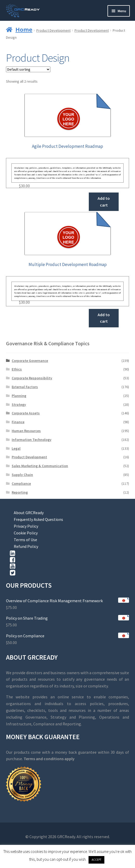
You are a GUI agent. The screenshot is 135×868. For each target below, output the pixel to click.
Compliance (21, 483)
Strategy (19, 405)
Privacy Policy (26, 526)
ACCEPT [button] (96, 860)
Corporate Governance (30, 361)
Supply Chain (22, 475)
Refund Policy (26, 546)
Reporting (20, 492)
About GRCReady (29, 513)
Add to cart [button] (104, 202)
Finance (18, 422)
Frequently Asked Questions (38, 519)
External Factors (25, 387)
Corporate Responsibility (32, 378)
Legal (16, 448)
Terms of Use (25, 540)
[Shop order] (28, 69)
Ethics (17, 369)
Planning (19, 396)
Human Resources (26, 431)
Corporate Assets (26, 413)
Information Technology (32, 440)
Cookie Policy (26, 533)
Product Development (53, 30)
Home (24, 29)
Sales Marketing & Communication (40, 466)
